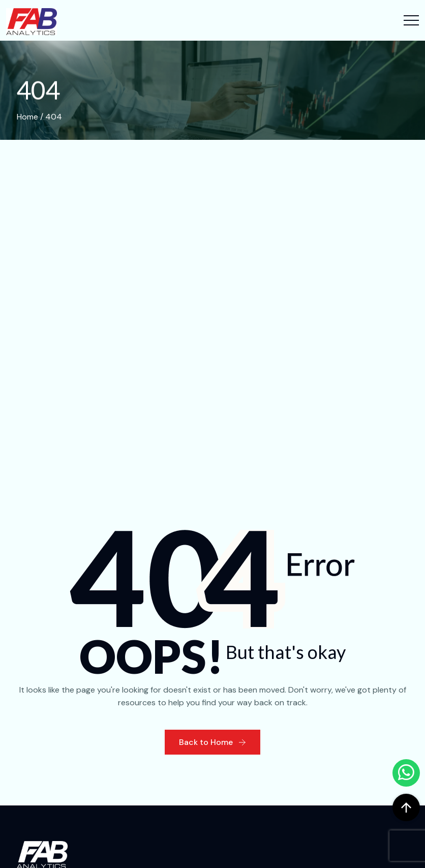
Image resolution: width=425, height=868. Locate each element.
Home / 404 (39, 117)
